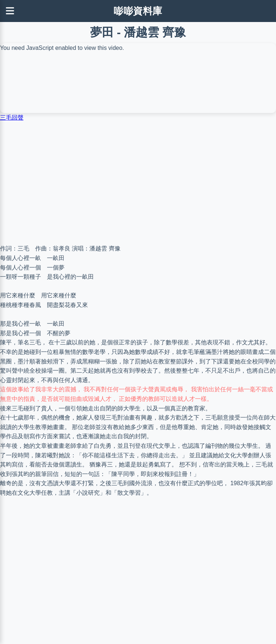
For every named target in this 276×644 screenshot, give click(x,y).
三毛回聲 (12, 118)
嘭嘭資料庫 (138, 11)
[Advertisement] (138, 183)
